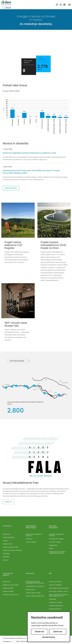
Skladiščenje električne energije (56, 535)
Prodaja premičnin (55, 609)
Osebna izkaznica (9, 537)
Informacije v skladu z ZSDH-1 (59, 591)
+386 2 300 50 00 (21, 641)
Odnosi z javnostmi (55, 582)
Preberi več (8, 502)
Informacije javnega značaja (59, 588)
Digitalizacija (53, 545)
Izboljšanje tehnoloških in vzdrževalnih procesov (57, 552)
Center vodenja (31, 542)
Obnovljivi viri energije (56, 539)
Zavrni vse (58, 632)
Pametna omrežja (55, 542)
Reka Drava (7, 582)
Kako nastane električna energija (34, 535)
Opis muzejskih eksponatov (35, 596)
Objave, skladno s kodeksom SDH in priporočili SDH (59, 595)
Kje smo (5, 560)
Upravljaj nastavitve (49, 637)
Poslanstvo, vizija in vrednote (12, 550)
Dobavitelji (52, 599)
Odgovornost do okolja (11, 585)
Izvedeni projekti (8, 591)
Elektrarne (29, 539)
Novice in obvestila (11, 188)
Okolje (51, 548)
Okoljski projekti (8, 588)
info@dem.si (7, 641)
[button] (64, 4)
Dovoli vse (40, 632)
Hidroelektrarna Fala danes (35, 586)
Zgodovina (6, 534)
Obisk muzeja (30, 589)
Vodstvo (6, 541)
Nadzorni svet (7, 544)
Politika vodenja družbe (10, 547)
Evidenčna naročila (55, 602)
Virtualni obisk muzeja (33, 593)
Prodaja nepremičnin (56, 606)
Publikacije (6, 554)
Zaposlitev (6, 557)
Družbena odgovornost (11, 595)
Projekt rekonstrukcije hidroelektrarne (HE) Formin (35, 582)
